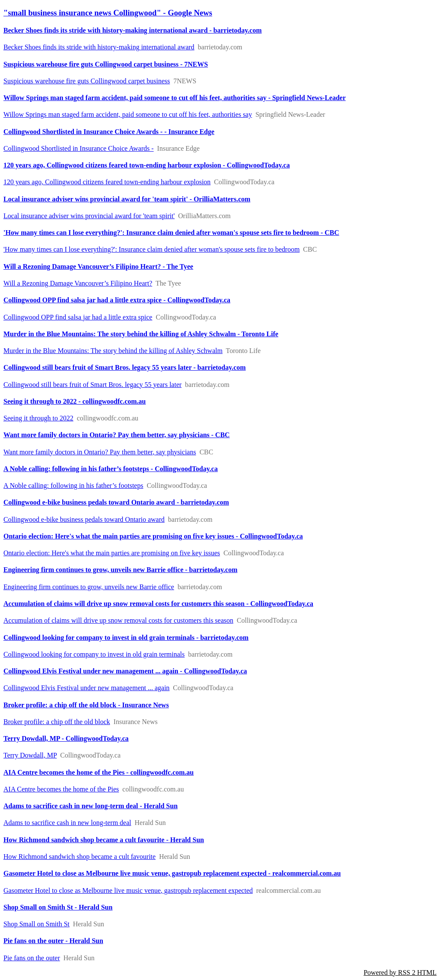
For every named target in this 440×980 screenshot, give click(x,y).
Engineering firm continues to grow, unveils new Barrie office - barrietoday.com (121, 570)
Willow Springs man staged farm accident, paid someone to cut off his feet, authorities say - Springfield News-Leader (175, 98)
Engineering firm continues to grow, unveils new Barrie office (89, 587)
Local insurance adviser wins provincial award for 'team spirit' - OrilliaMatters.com (127, 199)
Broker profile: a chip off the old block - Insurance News (86, 705)
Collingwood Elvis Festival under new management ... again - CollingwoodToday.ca (125, 671)
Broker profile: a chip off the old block (57, 722)
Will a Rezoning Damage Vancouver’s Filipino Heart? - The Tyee (98, 266)
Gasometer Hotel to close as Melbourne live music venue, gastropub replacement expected (128, 890)
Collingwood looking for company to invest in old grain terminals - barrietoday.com (126, 638)
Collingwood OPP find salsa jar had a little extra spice (78, 317)
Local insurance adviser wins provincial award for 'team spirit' (89, 216)
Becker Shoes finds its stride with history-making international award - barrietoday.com (133, 30)
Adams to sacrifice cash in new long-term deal (67, 823)
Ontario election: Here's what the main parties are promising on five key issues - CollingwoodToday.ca (153, 536)
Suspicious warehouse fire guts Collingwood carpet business (87, 81)
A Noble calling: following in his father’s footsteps (73, 485)
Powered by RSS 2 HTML (400, 972)
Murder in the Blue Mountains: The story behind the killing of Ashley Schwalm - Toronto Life (141, 334)
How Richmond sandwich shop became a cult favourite (79, 857)
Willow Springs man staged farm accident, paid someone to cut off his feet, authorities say (128, 114)
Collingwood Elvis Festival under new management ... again (87, 688)
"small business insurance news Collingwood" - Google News (108, 13)
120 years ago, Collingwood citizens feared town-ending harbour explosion (107, 182)
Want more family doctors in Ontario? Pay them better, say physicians (100, 452)
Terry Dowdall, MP (30, 755)
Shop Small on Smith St (37, 924)
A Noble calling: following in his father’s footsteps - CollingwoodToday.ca (111, 469)
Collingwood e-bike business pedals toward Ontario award (84, 519)
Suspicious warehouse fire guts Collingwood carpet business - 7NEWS (106, 64)
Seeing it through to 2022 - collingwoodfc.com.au (75, 401)
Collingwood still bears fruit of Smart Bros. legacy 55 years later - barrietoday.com (125, 367)
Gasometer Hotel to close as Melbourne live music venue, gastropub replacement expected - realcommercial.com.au (172, 873)
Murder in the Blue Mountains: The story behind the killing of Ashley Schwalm (113, 351)
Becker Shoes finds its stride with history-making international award (99, 47)
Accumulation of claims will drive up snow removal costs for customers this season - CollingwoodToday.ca (158, 604)
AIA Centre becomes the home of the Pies (61, 789)
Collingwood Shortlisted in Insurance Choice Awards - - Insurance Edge (109, 132)
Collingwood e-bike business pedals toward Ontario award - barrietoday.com (116, 502)
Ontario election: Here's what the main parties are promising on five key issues (112, 553)
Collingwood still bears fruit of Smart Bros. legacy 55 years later (93, 385)
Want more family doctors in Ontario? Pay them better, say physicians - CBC (117, 435)
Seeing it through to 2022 (38, 418)
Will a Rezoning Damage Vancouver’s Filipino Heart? (78, 283)
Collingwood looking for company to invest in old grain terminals (94, 654)
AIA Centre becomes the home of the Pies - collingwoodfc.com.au (99, 772)
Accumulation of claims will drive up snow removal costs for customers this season (118, 620)
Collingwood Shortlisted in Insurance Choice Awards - (79, 148)
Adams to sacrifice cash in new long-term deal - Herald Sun (90, 806)
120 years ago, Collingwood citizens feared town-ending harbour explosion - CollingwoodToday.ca (147, 165)
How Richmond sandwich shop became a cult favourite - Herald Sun (104, 840)
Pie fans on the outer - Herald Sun (53, 941)
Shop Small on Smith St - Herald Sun (58, 907)
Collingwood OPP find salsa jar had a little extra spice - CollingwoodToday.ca (117, 300)
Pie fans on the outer (32, 958)
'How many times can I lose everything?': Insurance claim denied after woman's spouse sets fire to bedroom (151, 249)
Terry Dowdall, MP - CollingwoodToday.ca (66, 738)
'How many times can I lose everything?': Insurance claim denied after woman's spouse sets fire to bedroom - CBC (171, 233)
